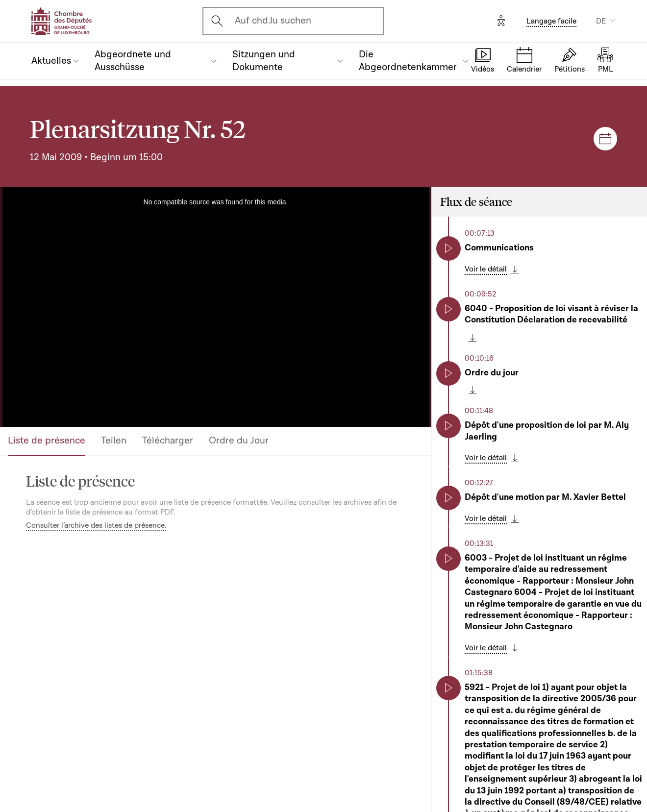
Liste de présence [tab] (47, 441)
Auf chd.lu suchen (273, 21)
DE (601, 21)
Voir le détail (486, 269)
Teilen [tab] (114, 441)
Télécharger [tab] (168, 441)
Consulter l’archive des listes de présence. (96, 525)
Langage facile (551, 21)
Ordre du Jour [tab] (239, 441)
